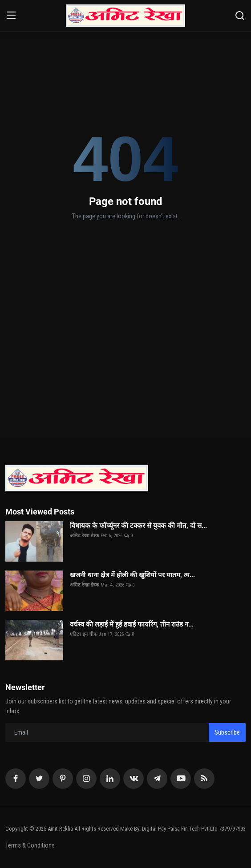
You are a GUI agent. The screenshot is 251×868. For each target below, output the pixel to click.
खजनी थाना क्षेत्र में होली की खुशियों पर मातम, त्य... (132, 575)
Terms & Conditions (30, 845)
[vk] (134, 779)
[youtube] (181, 779)
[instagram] (86, 779)
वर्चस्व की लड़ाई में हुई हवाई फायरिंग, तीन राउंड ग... (132, 624)
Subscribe (227, 732)
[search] (240, 16)
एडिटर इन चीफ (83, 634)
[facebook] (16, 779)
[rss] (204, 779)
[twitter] (39, 779)
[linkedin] (110, 779)
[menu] (11, 16)
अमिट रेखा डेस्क (84, 536)
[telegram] (157, 779)
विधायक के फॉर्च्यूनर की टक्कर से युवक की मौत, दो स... (138, 526)
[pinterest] (63, 779)
